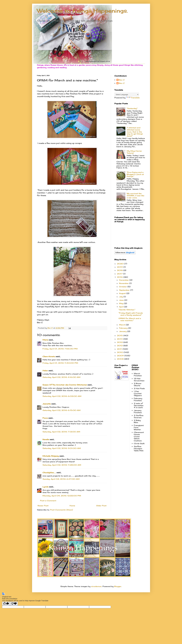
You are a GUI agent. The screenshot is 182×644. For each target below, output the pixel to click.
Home (72, 506)
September (125, 290)
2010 (120, 352)
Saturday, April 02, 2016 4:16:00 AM (61, 377)
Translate (133, 98)
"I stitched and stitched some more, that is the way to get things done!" (135, 132)
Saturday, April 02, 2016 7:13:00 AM (61, 432)
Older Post (101, 506)
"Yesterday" (132, 108)
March (122, 325)
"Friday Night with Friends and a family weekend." (131, 314)
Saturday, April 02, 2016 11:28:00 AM (62, 465)
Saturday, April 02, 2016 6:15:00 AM (62, 410)
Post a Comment (48, 501)
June (122, 300)
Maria (45, 340)
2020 (121, 264)
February (124, 328)
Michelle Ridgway (51, 456)
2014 (120, 339)
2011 (120, 349)
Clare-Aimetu (49, 356)
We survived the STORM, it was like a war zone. (135, 196)
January (123, 331)
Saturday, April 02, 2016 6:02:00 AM (62, 396)
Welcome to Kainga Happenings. (82, 11)
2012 (120, 346)
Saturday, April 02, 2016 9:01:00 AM (62, 448)
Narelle (46, 439)
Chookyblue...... (49, 472)
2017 (120, 274)
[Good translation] (6, 604)
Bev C (122, 80)
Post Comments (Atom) (62, 510)
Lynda (45, 487)
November (124, 283)
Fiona (45, 418)
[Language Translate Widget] (127, 95)
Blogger (118, 586)
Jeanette (47, 404)
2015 (120, 335)
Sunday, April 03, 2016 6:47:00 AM (61, 479)
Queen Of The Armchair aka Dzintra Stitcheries (65, 385)
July (121, 297)
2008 (121, 359)
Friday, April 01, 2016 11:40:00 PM (60, 363)
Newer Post (43, 506)
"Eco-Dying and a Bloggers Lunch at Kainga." (135, 174)
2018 (120, 270)
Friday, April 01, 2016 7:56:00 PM (60, 349)
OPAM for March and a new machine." (130, 319)
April (122, 307)
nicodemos (96, 586)
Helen (46, 371)
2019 (120, 267)
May (122, 303)
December (124, 280)
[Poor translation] (14, 604)
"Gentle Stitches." (127, 310)
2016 (120, 277)
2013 (120, 342)
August (123, 293)
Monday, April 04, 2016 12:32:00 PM (62, 496)
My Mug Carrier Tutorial (134, 152)
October (123, 287)
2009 (121, 356)
